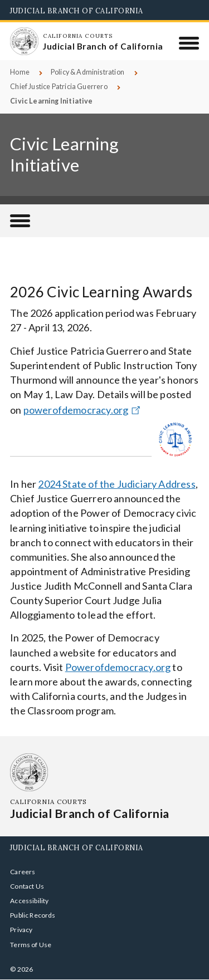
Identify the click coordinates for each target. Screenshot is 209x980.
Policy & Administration (88, 72)
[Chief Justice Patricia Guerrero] (20, 221)
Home (20, 72)
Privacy (21, 930)
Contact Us (27, 886)
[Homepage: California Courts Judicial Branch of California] (24, 41)
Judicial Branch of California (77, 11)
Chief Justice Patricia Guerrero (59, 87)
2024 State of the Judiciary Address (116, 484)
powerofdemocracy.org (83, 410)
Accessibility (29, 901)
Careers (23, 872)
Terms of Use (31, 945)
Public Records (33, 915)
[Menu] (189, 43)
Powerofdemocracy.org (118, 667)
